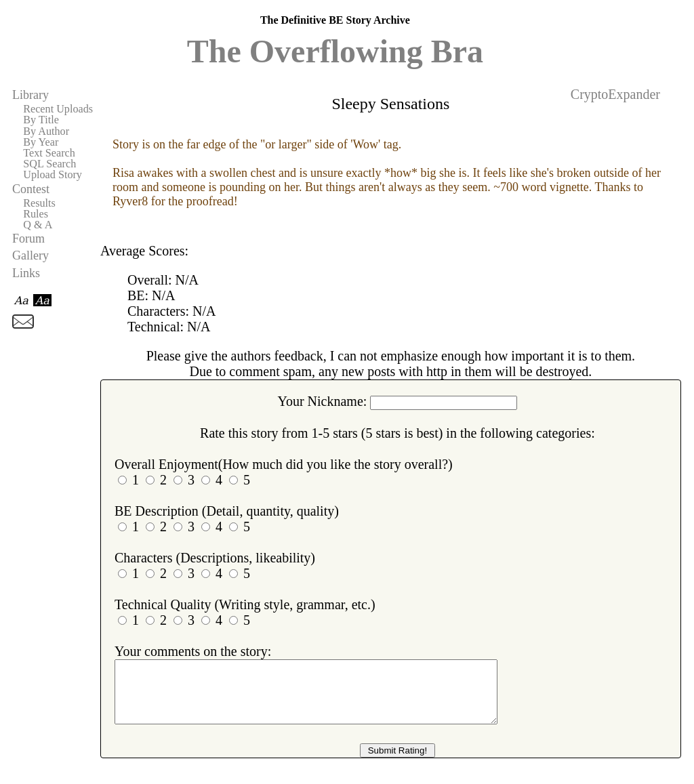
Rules (36, 214)
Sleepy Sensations (390, 104)
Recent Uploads (58, 109)
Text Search (49, 153)
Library (30, 95)
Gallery (30, 255)
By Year (41, 142)
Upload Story (53, 175)
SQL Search (49, 164)
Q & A (38, 225)
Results (39, 203)
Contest (31, 189)
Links (26, 273)
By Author (46, 131)
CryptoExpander (615, 94)
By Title (41, 120)
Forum (28, 239)
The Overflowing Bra (335, 51)
